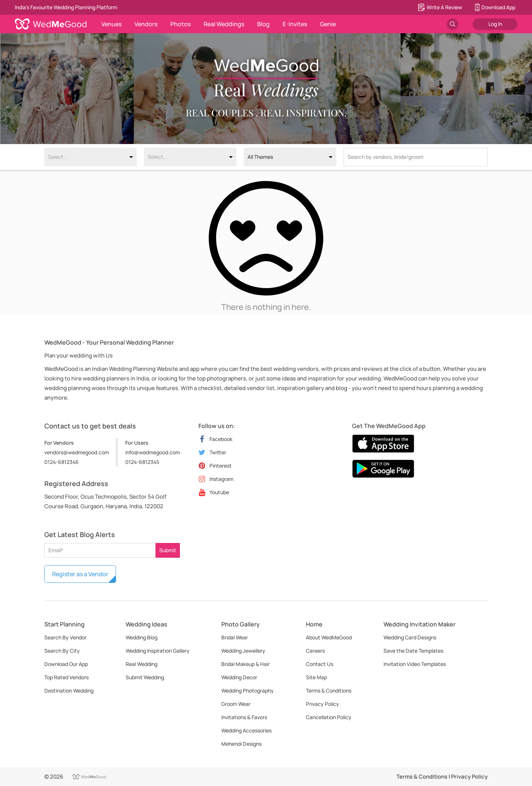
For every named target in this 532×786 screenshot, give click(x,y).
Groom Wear (236, 704)
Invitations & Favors (244, 717)
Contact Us (320, 664)
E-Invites (295, 24)
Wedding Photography (248, 691)
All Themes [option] (260, 157)
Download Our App (66, 664)
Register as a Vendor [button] (80, 574)
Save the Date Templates (413, 651)
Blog (263, 24)
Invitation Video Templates (415, 664)
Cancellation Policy (329, 717)
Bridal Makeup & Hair (245, 664)
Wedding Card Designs (410, 637)
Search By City (62, 651)
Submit (168, 550)
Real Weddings (224, 24)
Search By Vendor (65, 637)
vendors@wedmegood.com (77, 452)
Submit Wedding (145, 677)
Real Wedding (141, 664)
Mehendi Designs (241, 744)
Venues (111, 24)
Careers (315, 651)
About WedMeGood (329, 637)
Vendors (146, 24)
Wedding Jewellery (243, 651)
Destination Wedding (69, 691)
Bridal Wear (235, 637)
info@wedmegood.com (153, 452)
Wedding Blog (141, 637)
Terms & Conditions (329, 691)
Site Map (316, 677)
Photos (180, 24)
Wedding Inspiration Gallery (158, 651)
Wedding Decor (239, 677)
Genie (328, 24)
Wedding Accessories (246, 730)
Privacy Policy (323, 704)
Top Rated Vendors (66, 677)
